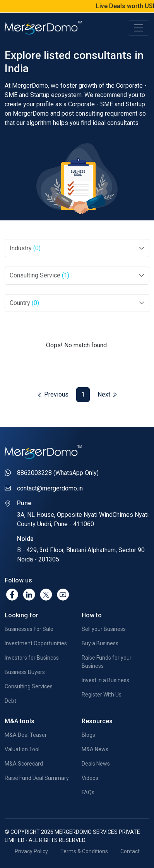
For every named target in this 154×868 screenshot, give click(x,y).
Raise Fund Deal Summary (37, 778)
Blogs (88, 735)
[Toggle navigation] (139, 28)
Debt (10, 701)
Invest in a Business (105, 680)
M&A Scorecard (24, 764)
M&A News (95, 749)
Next (107, 394)
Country (24, 303)
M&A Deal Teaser (26, 735)
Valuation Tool (22, 749)
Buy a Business (100, 643)
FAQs (88, 792)
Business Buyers (25, 672)
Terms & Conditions (84, 851)
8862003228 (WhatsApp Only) (58, 473)
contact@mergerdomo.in (50, 488)
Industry (25, 248)
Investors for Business (32, 658)
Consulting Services (29, 686)
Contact (130, 851)
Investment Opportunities (36, 643)
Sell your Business (104, 629)
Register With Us (102, 695)
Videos (90, 778)
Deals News (96, 764)
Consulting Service (39, 275)
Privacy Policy (31, 851)
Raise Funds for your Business (107, 662)
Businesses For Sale (29, 629)
